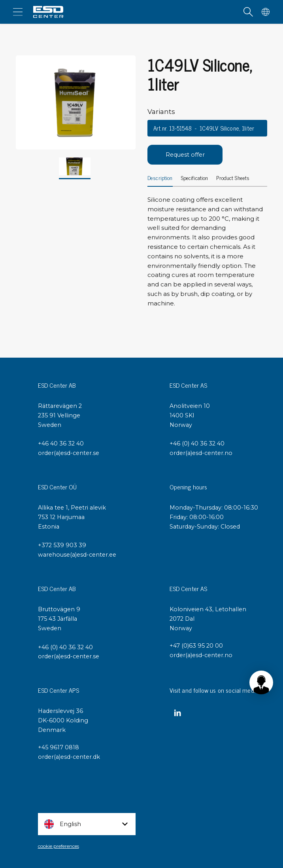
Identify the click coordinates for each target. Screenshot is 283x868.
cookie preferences (58, 846)
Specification (195, 178)
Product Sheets (233, 178)
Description (160, 178)
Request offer (185, 155)
